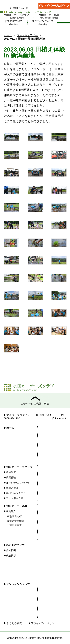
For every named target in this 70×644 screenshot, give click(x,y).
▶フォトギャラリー (15, 498)
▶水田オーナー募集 (15, 506)
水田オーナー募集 (49, 16)
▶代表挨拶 (10, 556)
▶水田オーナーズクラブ (18, 467)
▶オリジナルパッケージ (17, 483)
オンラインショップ (43, 23)
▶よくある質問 (13, 623)
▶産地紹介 (10, 511)
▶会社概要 (10, 550)
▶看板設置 (10, 472)
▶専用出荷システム (15, 493)
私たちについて (14, 23)
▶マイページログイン (17, 415)
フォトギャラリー (27, 35)
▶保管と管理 (11, 488)
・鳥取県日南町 (13, 517)
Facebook (61, 418)
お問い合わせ (19, 8)
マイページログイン (54, 6)
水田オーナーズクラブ (17, 16)
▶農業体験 (10, 477)
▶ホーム (9, 428)
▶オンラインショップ (17, 584)
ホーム (8, 35)
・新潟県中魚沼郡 (14, 521)
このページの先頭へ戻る (35, 401)
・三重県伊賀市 (13, 525)
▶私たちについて (14, 545)
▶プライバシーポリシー (43, 623)
